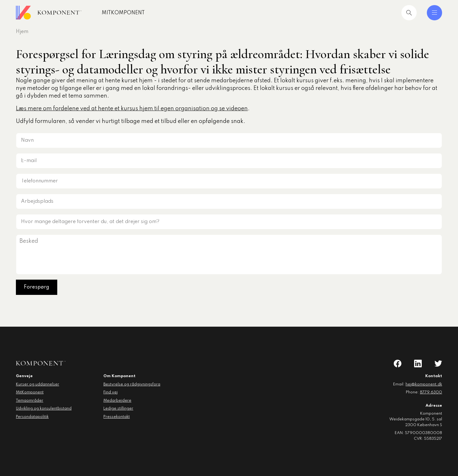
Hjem (22, 32)
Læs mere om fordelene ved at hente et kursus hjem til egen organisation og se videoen (132, 109)
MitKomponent (123, 13)
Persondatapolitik (32, 417)
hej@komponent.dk (424, 384)
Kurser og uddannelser (38, 384)
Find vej (111, 392)
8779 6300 (431, 392)
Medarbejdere (117, 401)
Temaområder (30, 401)
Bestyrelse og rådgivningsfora (132, 384)
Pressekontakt (117, 417)
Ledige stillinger (118, 409)
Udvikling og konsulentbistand (44, 409)
